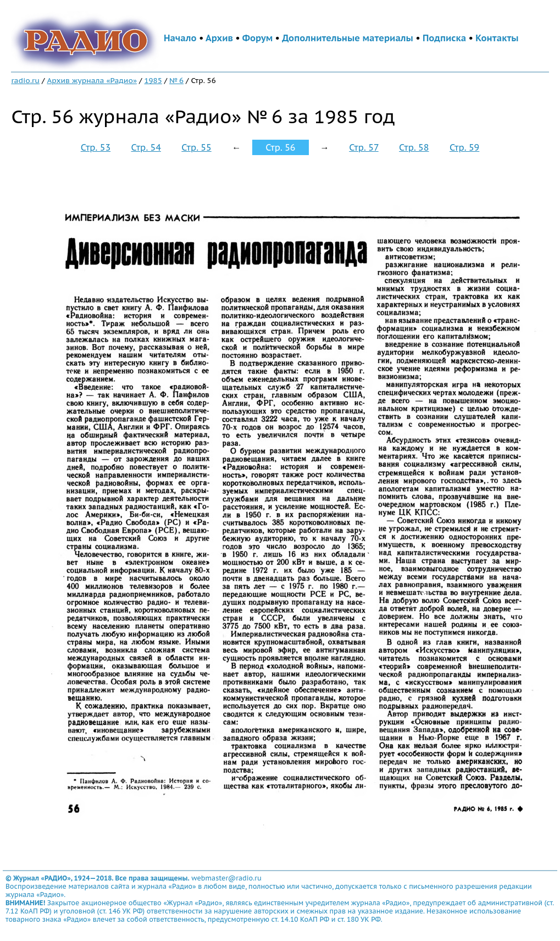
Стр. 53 (96, 147)
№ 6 (176, 80)
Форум (258, 38)
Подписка (444, 38)
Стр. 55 (196, 147)
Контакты (497, 38)
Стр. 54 (146, 147)
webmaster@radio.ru (226, 878)
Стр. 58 (414, 147)
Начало (180, 38)
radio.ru (25, 80)
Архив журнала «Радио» (92, 80)
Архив (219, 38)
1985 (153, 80)
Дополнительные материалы (348, 38)
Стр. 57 (364, 147)
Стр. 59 (464, 147)
